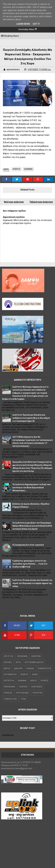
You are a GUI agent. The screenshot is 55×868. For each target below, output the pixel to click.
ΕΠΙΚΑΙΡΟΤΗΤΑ (44, 668)
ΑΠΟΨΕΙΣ (8, 662)
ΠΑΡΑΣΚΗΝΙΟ (9, 687)
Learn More (23, 24)
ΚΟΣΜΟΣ (45, 681)
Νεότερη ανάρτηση (14, 202)
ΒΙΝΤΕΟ (7, 668)
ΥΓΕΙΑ (23, 699)
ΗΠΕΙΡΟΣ (16, 169)
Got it (36, 24)
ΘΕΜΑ (35, 674)
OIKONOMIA (22, 656)
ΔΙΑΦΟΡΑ (18, 668)
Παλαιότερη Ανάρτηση (41, 202)
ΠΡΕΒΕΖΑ (8, 693)
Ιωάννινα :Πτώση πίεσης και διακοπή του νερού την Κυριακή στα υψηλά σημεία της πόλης (32, 583)
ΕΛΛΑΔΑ (30, 668)
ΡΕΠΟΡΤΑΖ (38, 693)
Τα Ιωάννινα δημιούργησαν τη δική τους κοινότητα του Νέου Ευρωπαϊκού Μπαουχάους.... (32, 487)
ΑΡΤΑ (18, 662)
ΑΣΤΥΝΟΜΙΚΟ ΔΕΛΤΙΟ (34, 662)
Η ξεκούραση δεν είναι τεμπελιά (28, 545)
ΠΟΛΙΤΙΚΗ (23, 687)
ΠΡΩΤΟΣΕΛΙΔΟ (22, 693)
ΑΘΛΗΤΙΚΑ (36, 656)
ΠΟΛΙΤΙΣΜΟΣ (37, 687)
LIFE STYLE (9, 656)
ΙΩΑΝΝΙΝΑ (28, 169)
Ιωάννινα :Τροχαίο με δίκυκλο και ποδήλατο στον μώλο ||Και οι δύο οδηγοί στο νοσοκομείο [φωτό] (31, 418)
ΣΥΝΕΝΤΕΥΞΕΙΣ (10, 699)
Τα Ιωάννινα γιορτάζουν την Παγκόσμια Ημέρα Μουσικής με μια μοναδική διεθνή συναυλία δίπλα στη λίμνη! (32, 526)
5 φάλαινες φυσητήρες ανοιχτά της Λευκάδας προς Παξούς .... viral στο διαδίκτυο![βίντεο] (30, 564)
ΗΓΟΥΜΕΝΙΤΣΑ (10, 674)
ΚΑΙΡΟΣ (34, 681)
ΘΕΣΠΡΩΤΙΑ (9, 681)
